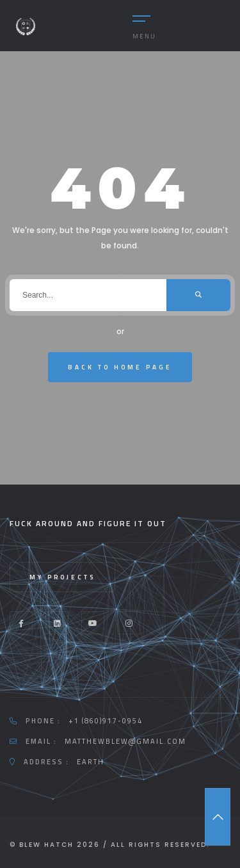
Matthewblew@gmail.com (125, 741)
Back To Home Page (120, 367)
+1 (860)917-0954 (106, 721)
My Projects (62, 577)
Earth (91, 762)
